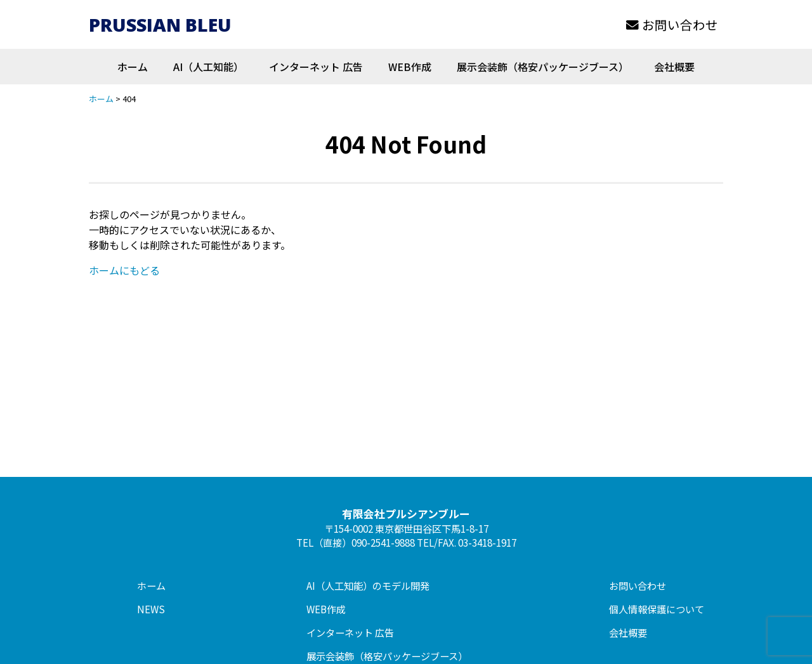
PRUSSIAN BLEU (161, 24)
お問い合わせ (672, 24)
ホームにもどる (124, 270)
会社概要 (674, 67)
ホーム (133, 67)
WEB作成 (410, 67)
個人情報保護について (657, 609)
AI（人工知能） (208, 67)
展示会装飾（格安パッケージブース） (543, 67)
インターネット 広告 (316, 67)
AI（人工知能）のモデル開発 (368, 585)
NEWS (151, 609)
